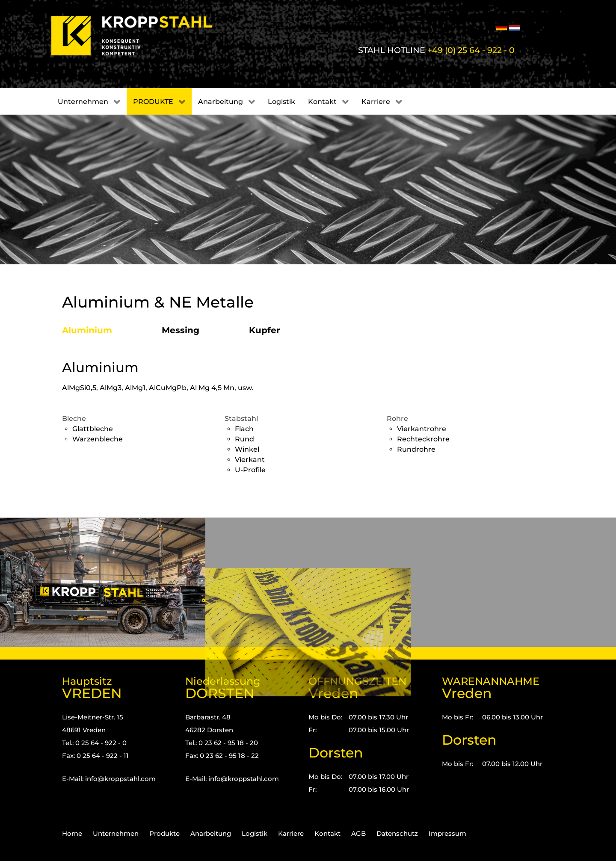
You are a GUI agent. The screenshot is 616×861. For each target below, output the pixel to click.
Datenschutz (397, 833)
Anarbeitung (211, 833)
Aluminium (87, 330)
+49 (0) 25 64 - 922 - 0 (471, 50)
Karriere (291, 833)
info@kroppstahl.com (120, 779)
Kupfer (265, 330)
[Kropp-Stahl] (142, 36)
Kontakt (327, 833)
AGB (358, 833)
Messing (181, 330)
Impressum (447, 833)
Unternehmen (116, 833)
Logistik (255, 833)
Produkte (164, 833)
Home (72, 833)
